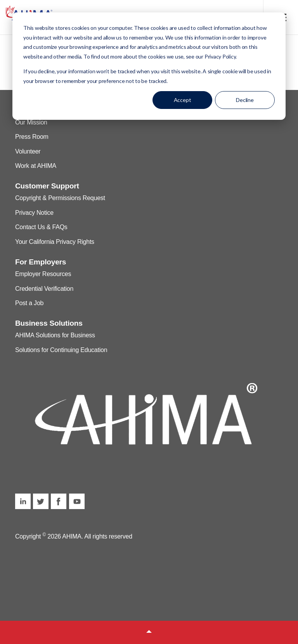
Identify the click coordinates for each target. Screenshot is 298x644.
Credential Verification (44, 289)
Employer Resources (43, 274)
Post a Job (29, 303)
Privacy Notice (34, 213)
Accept (183, 100)
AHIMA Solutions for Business (55, 335)
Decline (245, 100)
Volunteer (28, 151)
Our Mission (31, 122)
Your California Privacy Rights (55, 242)
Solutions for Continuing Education (61, 350)
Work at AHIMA (36, 166)
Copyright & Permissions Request (60, 198)
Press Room (32, 137)
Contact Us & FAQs (41, 227)
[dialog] (149, 66)
